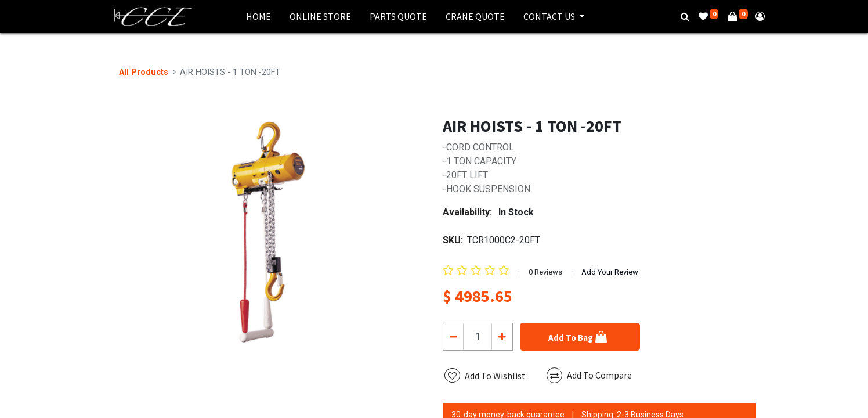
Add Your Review (610, 272)
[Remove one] (453, 337)
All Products (144, 72)
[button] (580, 337)
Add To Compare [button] (589, 375)
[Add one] (502, 337)
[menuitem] (258, 16)
